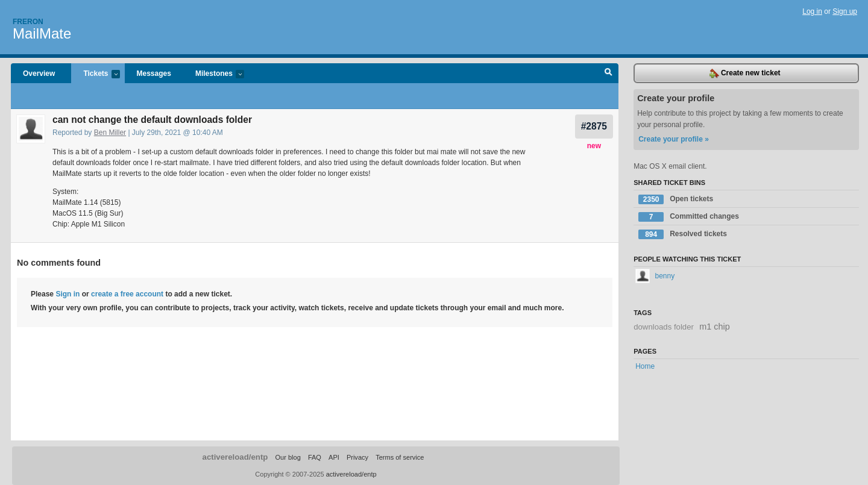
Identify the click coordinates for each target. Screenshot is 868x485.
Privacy (357, 457)
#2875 (594, 126)
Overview (39, 74)
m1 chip (714, 327)
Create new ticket (745, 74)
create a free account (127, 294)
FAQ (315, 457)
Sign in (68, 294)
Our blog (288, 457)
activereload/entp (235, 457)
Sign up (845, 11)
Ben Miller (110, 133)
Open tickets (676, 199)
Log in (812, 11)
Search (609, 74)
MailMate (42, 33)
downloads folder (664, 327)
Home (645, 366)
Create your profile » (674, 139)
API (334, 457)
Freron (28, 22)
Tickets (95, 74)
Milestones (214, 74)
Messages (154, 74)
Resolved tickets (683, 234)
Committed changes (689, 217)
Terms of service (400, 457)
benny (655, 276)
